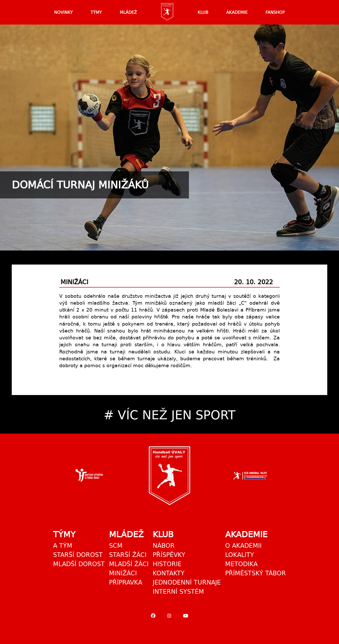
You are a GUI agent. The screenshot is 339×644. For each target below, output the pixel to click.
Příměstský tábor (256, 573)
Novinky (63, 12)
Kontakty (169, 573)
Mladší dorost (79, 564)
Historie (167, 564)
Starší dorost (78, 555)
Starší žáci (128, 555)
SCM (116, 546)
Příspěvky (169, 555)
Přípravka (126, 582)
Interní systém (178, 592)
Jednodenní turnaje (187, 582)
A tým (63, 546)
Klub (203, 12)
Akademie (237, 12)
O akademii (243, 546)
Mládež (128, 12)
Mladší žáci (129, 564)
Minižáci (123, 573)
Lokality (240, 555)
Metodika (241, 564)
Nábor (164, 546)
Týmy (96, 12)
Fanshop (275, 12)
